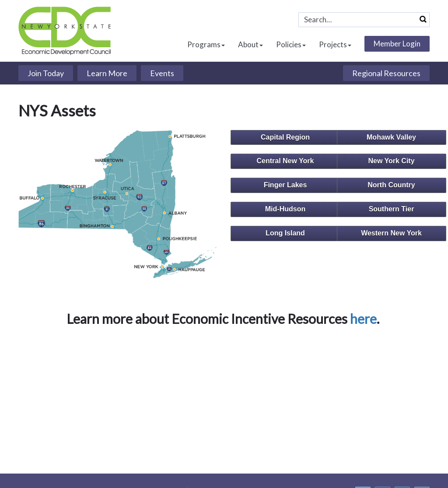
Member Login (397, 44)
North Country (391, 185)
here (363, 319)
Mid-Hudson (285, 209)
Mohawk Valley (391, 137)
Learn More (107, 73)
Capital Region (285, 137)
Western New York (391, 233)
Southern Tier (392, 209)
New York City (391, 161)
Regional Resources (386, 73)
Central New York (285, 161)
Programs (206, 45)
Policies (291, 45)
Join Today (46, 73)
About (250, 45)
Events (162, 73)
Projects (335, 45)
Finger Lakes (285, 185)
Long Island (285, 233)
